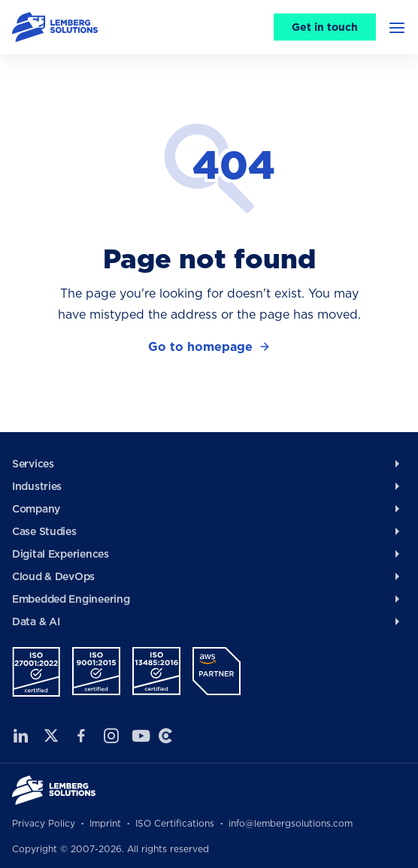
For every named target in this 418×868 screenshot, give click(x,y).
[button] (397, 27)
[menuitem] (209, 464)
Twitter (51, 736)
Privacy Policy (44, 823)
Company (36, 509)
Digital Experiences (61, 554)
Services (33, 464)
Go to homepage (200, 347)
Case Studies (44, 531)
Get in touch (325, 27)
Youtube (138, 736)
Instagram (111, 736)
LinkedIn (21, 736)
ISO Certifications (175, 823)
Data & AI (36, 622)
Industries (37, 486)
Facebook (81, 736)
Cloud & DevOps (53, 576)
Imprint (105, 823)
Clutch (165, 736)
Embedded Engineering (71, 599)
